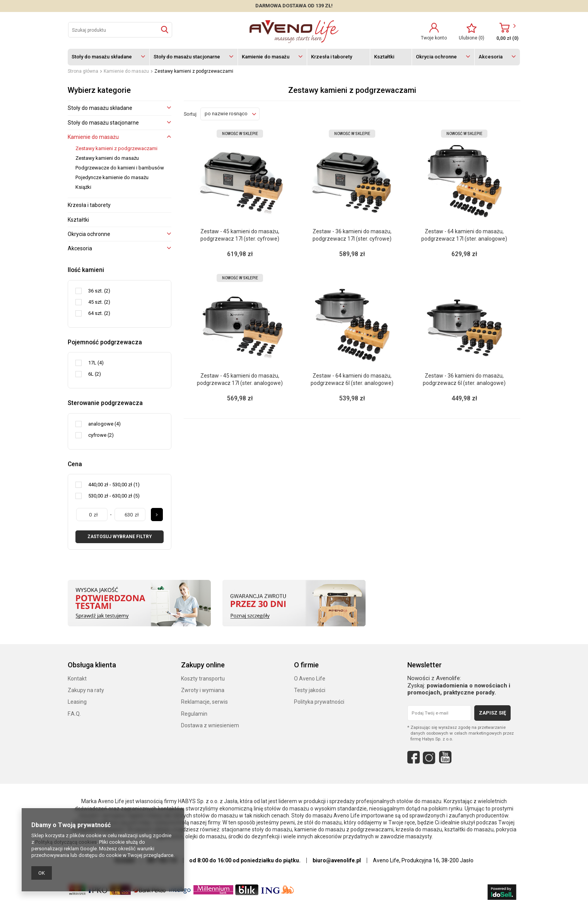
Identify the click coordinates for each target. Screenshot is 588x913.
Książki (83, 187)
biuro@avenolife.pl (337, 860)
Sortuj (190, 114)
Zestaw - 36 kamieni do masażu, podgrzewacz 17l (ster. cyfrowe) (352, 235)
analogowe (101, 424)
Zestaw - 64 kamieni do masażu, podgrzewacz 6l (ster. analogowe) (352, 379)
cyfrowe (97, 435)
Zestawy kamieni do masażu (107, 158)
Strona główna (83, 71)
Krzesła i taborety (332, 57)
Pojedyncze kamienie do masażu (112, 177)
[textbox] (120, 30)
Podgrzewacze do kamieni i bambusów (120, 168)
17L (92, 363)
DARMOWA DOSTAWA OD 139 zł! (294, 6)
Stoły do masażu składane (102, 57)
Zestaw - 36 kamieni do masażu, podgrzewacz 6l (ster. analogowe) (464, 379)
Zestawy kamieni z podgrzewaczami (116, 148)
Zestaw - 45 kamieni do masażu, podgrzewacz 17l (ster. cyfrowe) (240, 235)
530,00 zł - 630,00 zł (110, 496)
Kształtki (384, 57)
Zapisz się (492, 713)
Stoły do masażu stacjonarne (187, 57)
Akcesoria (491, 57)
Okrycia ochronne (436, 57)
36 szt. (96, 291)
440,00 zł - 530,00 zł (110, 485)
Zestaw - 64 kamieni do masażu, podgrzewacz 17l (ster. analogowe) (464, 235)
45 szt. (96, 302)
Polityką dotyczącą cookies (66, 842)
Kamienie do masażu (266, 57)
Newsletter (425, 665)
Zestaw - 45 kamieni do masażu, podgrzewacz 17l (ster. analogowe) (240, 379)
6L (91, 374)
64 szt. (96, 313)
